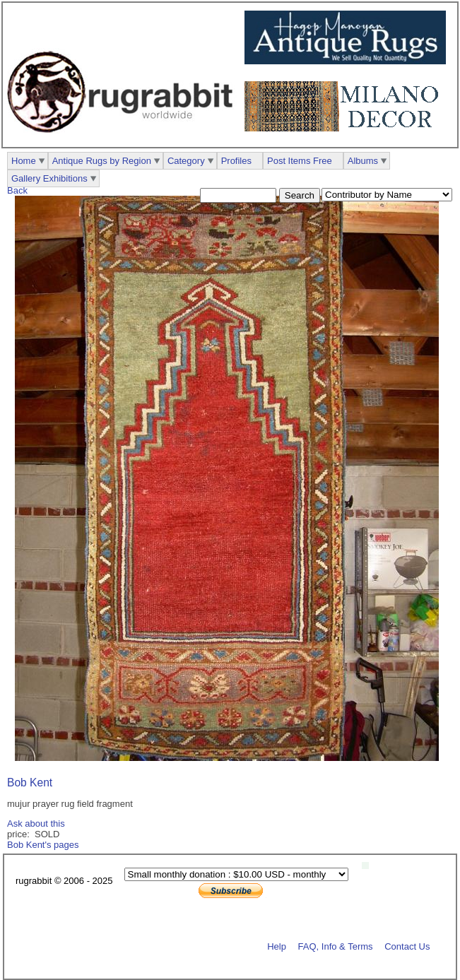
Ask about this (36, 823)
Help (277, 946)
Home (24, 161)
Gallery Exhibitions (49, 178)
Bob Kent (30, 783)
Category (186, 161)
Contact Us (407, 946)
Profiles (236, 161)
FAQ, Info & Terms (336, 946)
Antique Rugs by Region (102, 161)
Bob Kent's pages (43, 845)
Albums (363, 161)
